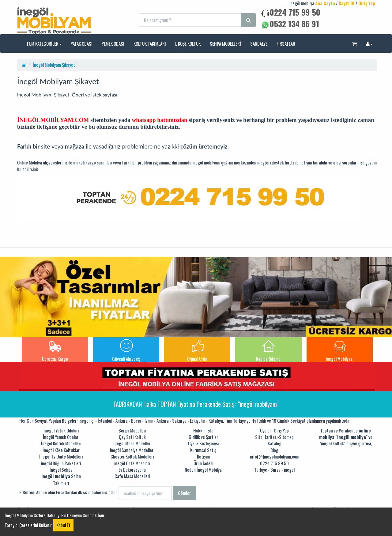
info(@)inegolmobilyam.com (275, 456)
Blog (274, 450)
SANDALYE (259, 43)
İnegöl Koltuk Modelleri (61, 443)
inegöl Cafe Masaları (132, 463)
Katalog (275, 443)
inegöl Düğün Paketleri (61, 463)
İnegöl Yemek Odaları (61, 437)
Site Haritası (266, 437)
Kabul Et (63, 525)
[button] (355, 43)
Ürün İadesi (203, 463)
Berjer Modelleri (132, 430)
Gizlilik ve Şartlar (203, 437)
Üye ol (265, 430)
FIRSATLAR (286, 43)
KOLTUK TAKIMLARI (150, 43)
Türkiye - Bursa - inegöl (274, 470)
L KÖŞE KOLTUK (188, 43)
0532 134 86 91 (290, 24)
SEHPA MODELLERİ (225, 43)
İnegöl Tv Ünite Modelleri (61, 456)
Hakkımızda (203, 430)
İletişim (203, 456)
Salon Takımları (61, 479)
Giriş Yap (281, 430)
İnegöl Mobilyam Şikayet (54, 65)
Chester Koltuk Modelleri (132, 456)
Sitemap (286, 437)
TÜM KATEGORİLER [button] (44, 43)
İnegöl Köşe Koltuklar (61, 450)
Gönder (184, 493)
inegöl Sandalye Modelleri (132, 450)
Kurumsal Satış (203, 450)
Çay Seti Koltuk (132, 437)
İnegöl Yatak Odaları (61, 430)
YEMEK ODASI (113, 43)
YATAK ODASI (82, 43)
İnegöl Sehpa (61, 470)
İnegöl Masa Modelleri (132, 443)
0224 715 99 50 (290, 12)
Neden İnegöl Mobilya (203, 470)
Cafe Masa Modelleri (132, 476)
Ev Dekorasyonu (132, 470)
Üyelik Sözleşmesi (203, 443)
